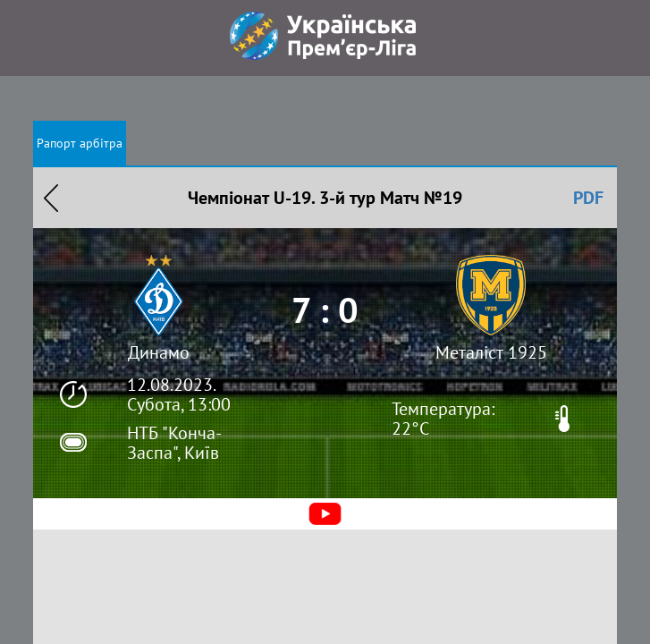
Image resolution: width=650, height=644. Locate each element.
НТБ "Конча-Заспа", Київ (174, 443)
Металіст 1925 (491, 352)
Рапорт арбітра (80, 143)
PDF (588, 198)
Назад (51, 198)
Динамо (159, 352)
